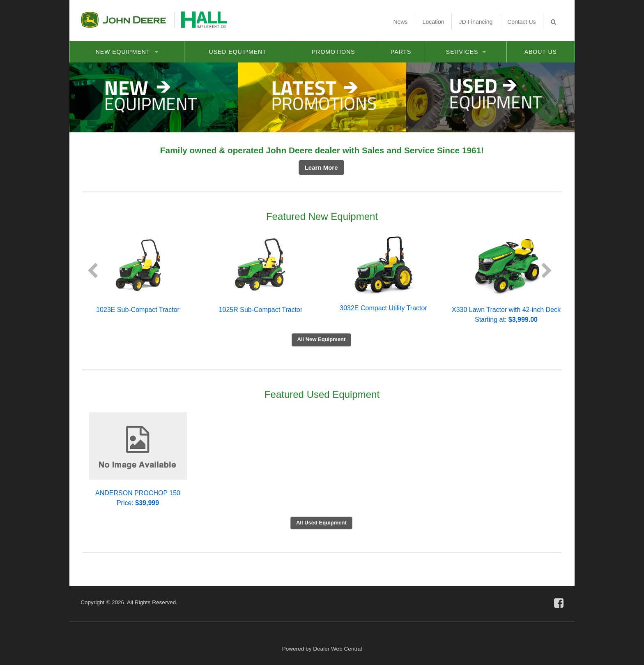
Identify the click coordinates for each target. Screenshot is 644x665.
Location (434, 22)
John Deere (123, 20)
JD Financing (476, 22)
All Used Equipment (321, 523)
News (401, 22)
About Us (541, 52)
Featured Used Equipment (322, 394)
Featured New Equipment (322, 216)
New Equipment (127, 52)
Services (466, 52)
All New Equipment (322, 339)
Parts (401, 52)
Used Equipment (238, 52)
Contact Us (521, 22)
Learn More (321, 167)
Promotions (333, 52)
